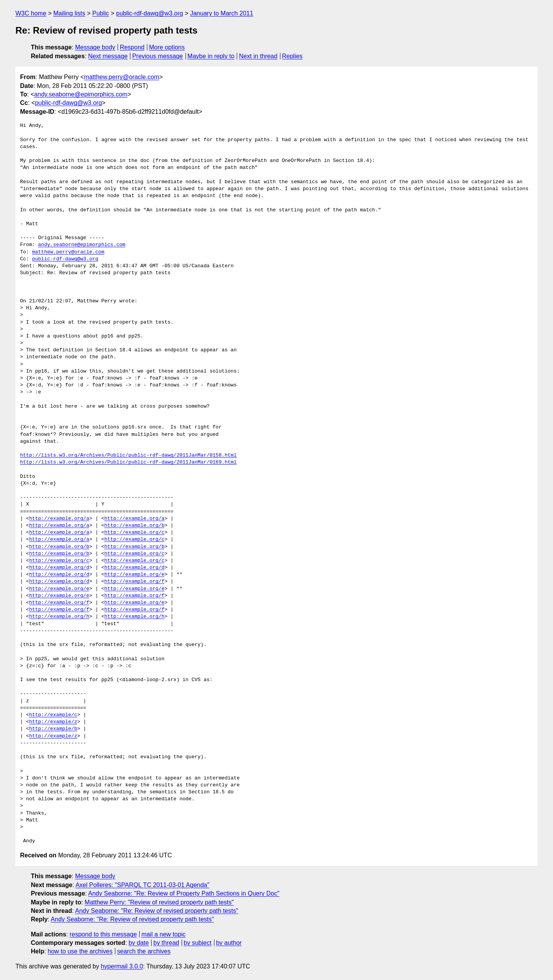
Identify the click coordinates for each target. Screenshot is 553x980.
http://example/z (53, 722)
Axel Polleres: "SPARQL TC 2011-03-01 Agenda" (142, 885)
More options (167, 47)
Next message (108, 56)
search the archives (144, 951)
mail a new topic (164, 934)
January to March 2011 (222, 13)
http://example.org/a (59, 519)
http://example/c (53, 715)
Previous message (158, 56)
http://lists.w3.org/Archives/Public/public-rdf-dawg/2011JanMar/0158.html (128, 455)
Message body (95, 47)
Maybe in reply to (211, 56)
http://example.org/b (134, 526)
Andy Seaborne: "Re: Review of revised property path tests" (157, 911)
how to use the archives (80, 951)
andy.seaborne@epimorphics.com (81, 94)
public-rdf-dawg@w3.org (150, 13)
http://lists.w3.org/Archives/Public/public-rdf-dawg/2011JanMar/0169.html (128, 462)
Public (101, 13)
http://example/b (53, 729)
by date (138, 943)
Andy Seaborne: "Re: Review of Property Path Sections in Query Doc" (184, 893)
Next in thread (258, 56)
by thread (166, 943)
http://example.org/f (134, 582)
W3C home (31, 13)
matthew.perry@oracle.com (122, 77)
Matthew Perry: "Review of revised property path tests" (159, 902)
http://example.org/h (59, 617)
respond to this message (103, 934)
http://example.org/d (59, 568)
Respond (132, 47)
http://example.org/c (134, 533)
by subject (197, 943)
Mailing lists (69, 13)
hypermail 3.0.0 (122, 966)
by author (229, 943)
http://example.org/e (134, 575)
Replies (292, 56)
